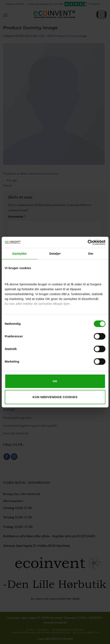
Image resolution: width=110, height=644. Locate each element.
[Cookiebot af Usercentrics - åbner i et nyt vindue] (88, 242)
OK (55, 381)
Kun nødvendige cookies (55, 397)
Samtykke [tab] (19, 254)
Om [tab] (91, 254)
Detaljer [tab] (55, 254)
